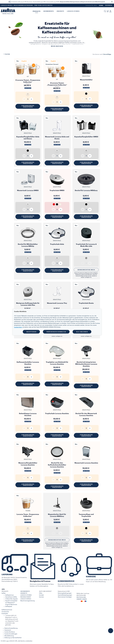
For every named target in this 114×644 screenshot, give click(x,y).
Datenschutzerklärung (11, 628)
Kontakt (41, 595)
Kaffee (4, 593)
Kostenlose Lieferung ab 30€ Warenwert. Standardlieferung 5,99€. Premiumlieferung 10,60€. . (58, 2)
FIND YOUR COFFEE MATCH (43, 5)
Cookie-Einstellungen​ (11, 634)
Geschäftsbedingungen (65, 595)
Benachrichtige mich (86, 270)
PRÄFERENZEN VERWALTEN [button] (56, 332)
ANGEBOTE (24, 593)
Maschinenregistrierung (28, 601)
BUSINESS (109, 5)
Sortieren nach (98, 54)
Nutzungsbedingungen (65, 593)
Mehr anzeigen (57, 46)
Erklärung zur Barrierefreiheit (13, 638)
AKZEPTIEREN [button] (31, 332)
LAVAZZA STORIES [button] (73, 11)
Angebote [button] (60, 11)
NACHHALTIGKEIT (26, 597)
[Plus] (31, 99)
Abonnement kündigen (65, 597)
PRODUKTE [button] (37, 11)
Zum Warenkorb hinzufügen (28, 106)
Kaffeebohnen (9, 595)
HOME (101, 5)
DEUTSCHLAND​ (81, 597)
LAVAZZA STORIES (26, 595)
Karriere (41, 597)
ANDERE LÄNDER (82, 599)
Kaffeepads (9, 606)
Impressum (8, 630)
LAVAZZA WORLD (7, 5)
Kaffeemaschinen (7, 610)
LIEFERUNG (7, 575)
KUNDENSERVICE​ (66, 581)
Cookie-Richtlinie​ (10, 632)
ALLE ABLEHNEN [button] (82, 332)
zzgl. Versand (28, 88)
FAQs (41, 593)
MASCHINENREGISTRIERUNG (23, 5)
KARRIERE (91, 577)
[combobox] (107, 54)
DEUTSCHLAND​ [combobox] (81, 595)
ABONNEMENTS (25, 591)
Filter (7, 54)
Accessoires (5, 612)
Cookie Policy (18, 327)
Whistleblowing (9, 636)
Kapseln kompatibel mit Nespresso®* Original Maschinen (11, 603)
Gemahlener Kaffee (11, 597)
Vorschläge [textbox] (107, 54)
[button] (112, 2)
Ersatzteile (5, 614)
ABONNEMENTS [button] (49, 11)
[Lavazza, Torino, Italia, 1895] (8, 11)
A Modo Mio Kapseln (11, 599)
